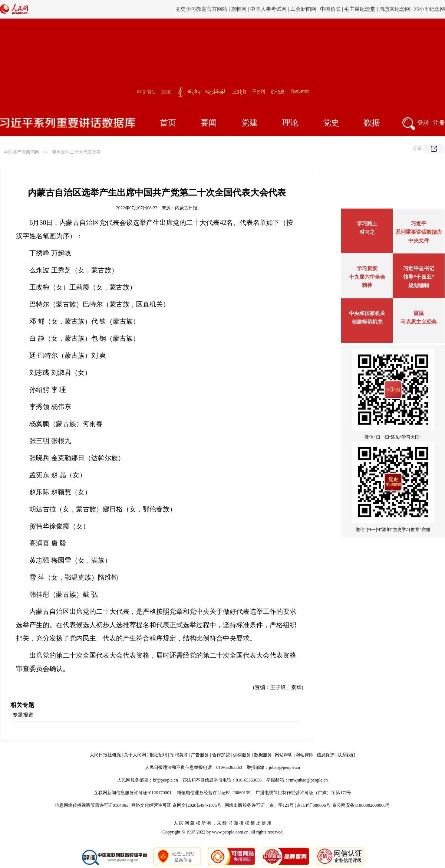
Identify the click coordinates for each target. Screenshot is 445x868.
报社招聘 (158, 755)
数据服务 (263, 755)
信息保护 (326, 755)
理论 (290, 123)
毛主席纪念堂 (360, 9)
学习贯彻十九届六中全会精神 (367, 277)
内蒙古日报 (186, 208)
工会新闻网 (303, 9)
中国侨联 (330, 9)
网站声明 (284, 755)
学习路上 (367, 224)
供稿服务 (242, 755)
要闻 (209, 123)
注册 (439, 123)
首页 (168, 123)
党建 (250, 123)
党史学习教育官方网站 (202, 9)
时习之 (367, 232)
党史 (331, 123)
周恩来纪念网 (395, 9)
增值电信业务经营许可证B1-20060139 (214, 793)
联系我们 (346, 755)
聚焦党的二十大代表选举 (76, 152)
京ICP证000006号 (314, 805)
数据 (372, 123)
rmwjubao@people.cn (308, 780)
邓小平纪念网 (429, 9)
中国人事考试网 (268, 9)
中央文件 (419, 241)
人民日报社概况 (105, 755)
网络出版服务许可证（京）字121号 (259, 805)
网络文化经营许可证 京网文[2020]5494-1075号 (176, 805)
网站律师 (304, 755)
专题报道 (23, 715)
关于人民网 (135, 755)
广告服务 (200, 755)
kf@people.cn (165, 780)
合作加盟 (221, 755)
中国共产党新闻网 (22, 152)
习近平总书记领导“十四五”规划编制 (419, 277)
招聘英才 (179, 755)
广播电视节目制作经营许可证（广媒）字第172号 (303, 793)
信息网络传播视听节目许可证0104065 (92, 805)
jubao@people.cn (284, 767)
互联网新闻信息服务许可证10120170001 (133, 793)
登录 (423, 123)
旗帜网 (239, 9)
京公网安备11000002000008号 (361, 805)
